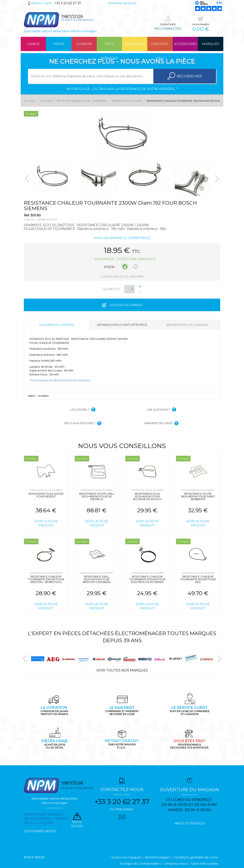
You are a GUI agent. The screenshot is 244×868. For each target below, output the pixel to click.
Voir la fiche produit (46, 523)
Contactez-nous (175, 864)
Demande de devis (122, 3)
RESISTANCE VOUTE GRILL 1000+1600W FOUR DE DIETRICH (97, 496)
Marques (211, 44)
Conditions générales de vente (196, 857)
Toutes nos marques (126, 857)
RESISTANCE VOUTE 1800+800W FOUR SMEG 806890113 (198, 496)
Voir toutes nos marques (122, 670)
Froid (59, 44)
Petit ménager (109, 46)
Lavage (33, 44)
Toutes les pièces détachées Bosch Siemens (60, 380)
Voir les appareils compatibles (122, 238)
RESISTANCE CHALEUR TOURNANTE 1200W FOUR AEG (198, 579)
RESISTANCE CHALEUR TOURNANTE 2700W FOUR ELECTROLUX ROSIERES (147, 579)
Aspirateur (135, 44)
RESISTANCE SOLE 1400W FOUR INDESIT (46, 495)
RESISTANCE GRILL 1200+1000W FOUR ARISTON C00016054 (97, 579)
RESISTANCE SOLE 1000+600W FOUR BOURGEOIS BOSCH (147, 496)
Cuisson (84, 44)
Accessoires (185, 44)
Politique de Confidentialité (140, 864)
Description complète (57, 325)
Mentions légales (157, 857)
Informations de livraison (187, 325)
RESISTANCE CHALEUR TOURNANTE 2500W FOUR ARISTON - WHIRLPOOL (46, 579)
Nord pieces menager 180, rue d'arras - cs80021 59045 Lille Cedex (46, 819)
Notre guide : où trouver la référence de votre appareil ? (122, 89)
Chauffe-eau (160, 46)
